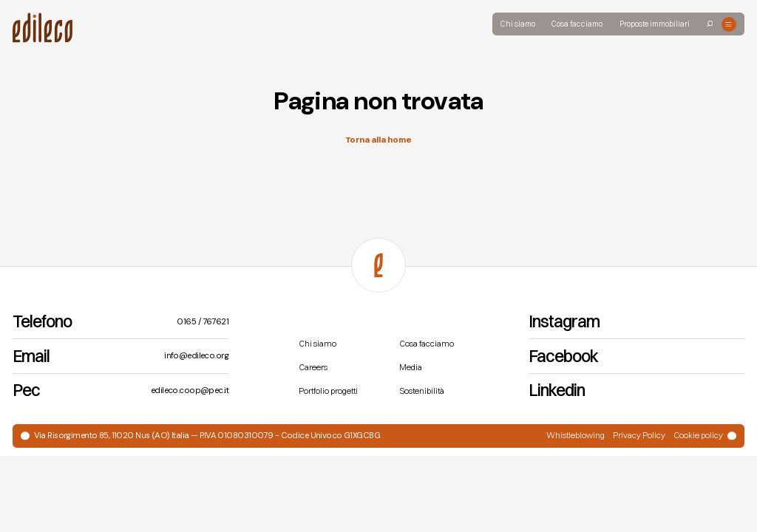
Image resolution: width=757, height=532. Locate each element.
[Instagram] (637, 323)
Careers (313, 367)
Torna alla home (378, 140)
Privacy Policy (639, 435)
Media (411, 367)
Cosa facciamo (577, 24)
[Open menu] (729, 24)
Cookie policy (698, 435)
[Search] (710, 24)
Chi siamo (518, 24)
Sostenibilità (422, 391)
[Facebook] (637, 357)
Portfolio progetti (328, 391)
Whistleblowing (576, 435)
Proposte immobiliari (655, 24)
